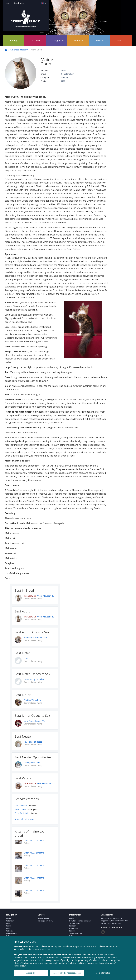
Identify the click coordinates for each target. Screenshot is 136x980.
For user (73, 926)
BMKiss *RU (20, 809)
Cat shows (35, 40)
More (121, 40)
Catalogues (57, 40)
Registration (19, 3)
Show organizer (76, 933)
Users (8, 926)
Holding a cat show (45, 921)
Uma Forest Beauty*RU (35, 721)
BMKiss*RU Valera (32, 700)
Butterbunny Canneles (34, 679)
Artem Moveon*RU (39, 596)
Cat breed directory (19, 50)
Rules (100, 40)
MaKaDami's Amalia (40, 784)
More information (43, 949)
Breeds (78, 40)
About (72, 918)
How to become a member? (80, 921)
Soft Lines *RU (21, 806)
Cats (8, 923)
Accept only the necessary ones (67, 973)
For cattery (74, 928)
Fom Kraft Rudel (22, 813)
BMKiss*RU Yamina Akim (35, 638)
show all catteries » (25, 819)
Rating (14, 40)
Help (8, 936)
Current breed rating (33, 599)
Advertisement (44, 918)
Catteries (10, 931)
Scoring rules (74, 923)
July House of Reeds (33, 742)
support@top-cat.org (111, 927)
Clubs (8, 928)
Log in (8, 3)
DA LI (27, 658)
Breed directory (12, 933)
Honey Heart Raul (32, 763)
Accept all (31, 973)
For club (72, 931)
